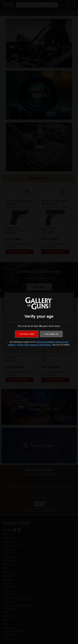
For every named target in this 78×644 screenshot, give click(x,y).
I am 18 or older (27, 334)
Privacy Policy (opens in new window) (34, 345)
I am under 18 (51, 334)
